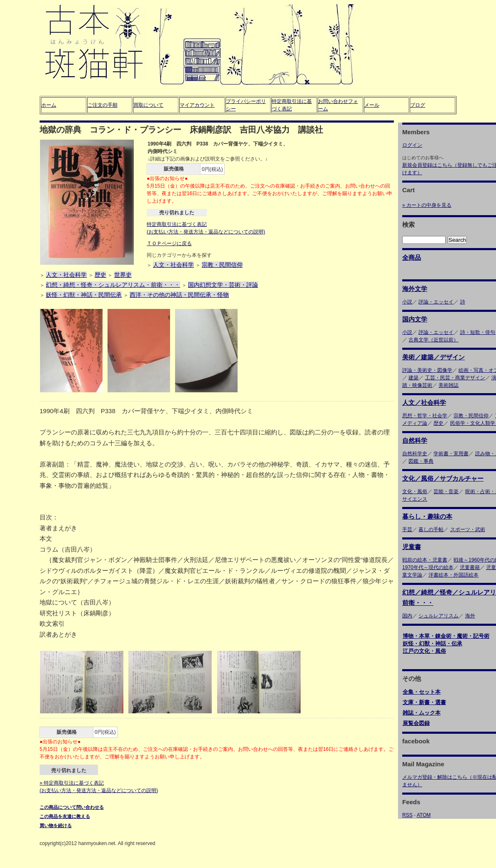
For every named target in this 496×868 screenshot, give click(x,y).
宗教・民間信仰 (222, 265)
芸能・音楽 (446, 492)
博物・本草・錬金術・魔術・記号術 (446, 636)
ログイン (412, 145)
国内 (407, 616)
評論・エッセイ (436, 302)
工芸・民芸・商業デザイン (455, 378)
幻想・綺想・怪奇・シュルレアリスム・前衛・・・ (113, 285)
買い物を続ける (56, 825)
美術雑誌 (448, 385)
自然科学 (415, 440)
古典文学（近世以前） (433, 340)
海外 (470, 616)
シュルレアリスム (438, 616)
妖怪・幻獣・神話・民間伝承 (84, 295)
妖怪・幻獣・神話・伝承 (432, 643)
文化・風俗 (415, 492)
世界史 (123, 275)
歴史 (100, 275)
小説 (407, 302)
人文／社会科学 (424, 403)
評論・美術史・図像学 (427, 370)
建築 (413, 378)
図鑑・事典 (421, 461)
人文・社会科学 (173, 265)
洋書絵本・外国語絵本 (453, 575)
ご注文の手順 (103, 105)
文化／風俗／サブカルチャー (443, 478)
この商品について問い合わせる (72, 807)
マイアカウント (197, 105)
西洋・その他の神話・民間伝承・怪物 (179, 295)
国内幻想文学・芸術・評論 (223, 285)
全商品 (412, 257)
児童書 (412, 547)
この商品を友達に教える (65, 816)
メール (372, 105)
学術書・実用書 (451, 454)
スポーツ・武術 (468, 529)
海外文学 (415, 289)
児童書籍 (470, 567)
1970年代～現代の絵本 (428, 567)
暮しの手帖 (431, 529)
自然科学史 (415, 454)
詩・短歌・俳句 (478, 332)
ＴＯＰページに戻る (169, 243)
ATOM (424, 815)
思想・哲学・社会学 (425, 416)
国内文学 (415, 319)
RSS (407, 815)
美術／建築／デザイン (433, 357)
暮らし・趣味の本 (427, 516)
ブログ (418, 105)
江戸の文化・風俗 (424, 651)
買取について (148, 105)
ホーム (49, 105)
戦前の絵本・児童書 (425, 560)
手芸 (407, 529)
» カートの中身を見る (427, 205)
